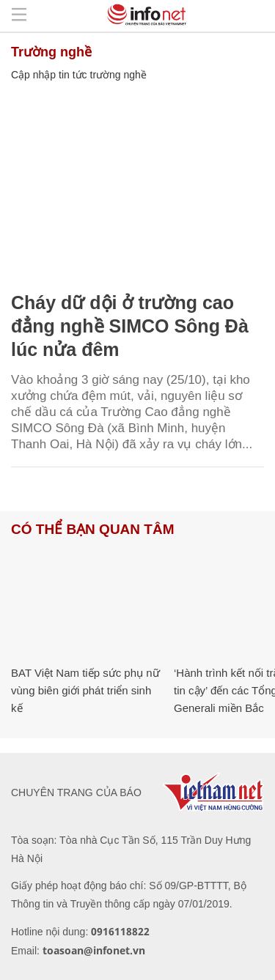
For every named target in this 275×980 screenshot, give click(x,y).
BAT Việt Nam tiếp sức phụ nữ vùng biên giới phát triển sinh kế (85, 690)
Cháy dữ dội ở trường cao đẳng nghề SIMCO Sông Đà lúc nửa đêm (130, 326)
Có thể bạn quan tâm (92, 529)
